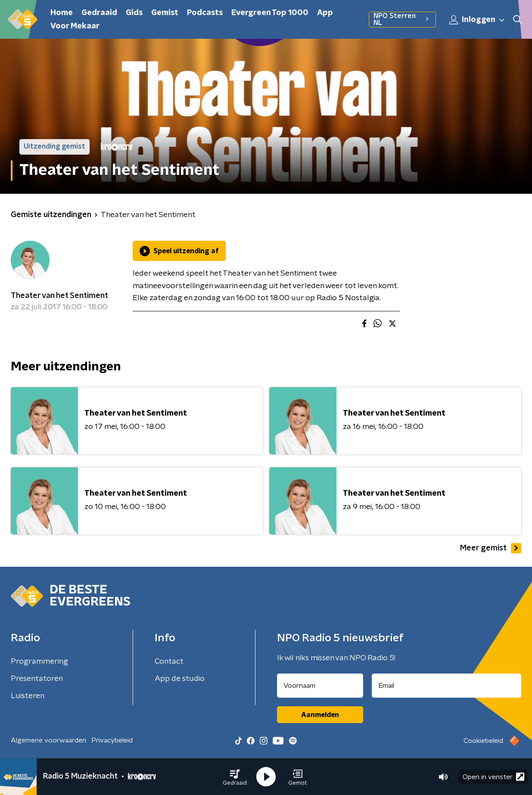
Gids (134, 13)
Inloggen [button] (477, 20)
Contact (169, 661)
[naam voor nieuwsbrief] (320, 686)
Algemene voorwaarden (48, 740)
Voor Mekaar (75, 26)
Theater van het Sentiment (59, 296)
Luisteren (28, 696)
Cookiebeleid (483, 741)
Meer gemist (491, 548)
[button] (235, 777)
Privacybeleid (112, 740)
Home (62, 13)
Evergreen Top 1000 (270, 13)
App (325, 13)
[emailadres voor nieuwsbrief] (446, 686)
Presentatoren (37, 679)
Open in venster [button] (493, 777)
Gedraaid (99, 13)
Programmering (39, 661)
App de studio (180, 679)
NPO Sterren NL (402, 19)
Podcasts (205, 13)
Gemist (165, 13)
